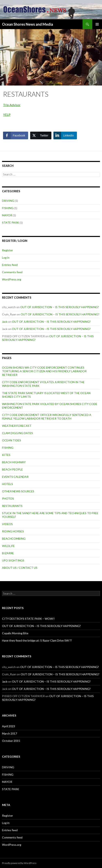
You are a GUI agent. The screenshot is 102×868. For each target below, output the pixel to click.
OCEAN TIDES (12, 440)
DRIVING (8, 201)
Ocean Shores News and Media (28, 24)
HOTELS (7, 484)
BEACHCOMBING (14, 539)
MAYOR (7, 215)
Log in (6, 257)
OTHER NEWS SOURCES (18, 491)
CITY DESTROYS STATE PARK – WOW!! (28, 619)
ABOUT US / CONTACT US (20, 568)
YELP (7, 115)
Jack (5, 322)
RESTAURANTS (12, 506)
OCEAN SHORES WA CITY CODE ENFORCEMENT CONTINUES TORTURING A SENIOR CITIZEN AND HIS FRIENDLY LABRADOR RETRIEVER (44, 371)
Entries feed (10, 265)
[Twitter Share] (41, 135)
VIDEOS (7, 524)
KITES (6, 455)
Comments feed (12, 272)
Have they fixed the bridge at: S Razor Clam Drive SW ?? (37, 640)
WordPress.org (12, 279)
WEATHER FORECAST (17, 426)
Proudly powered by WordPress (19, 863)
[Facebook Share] (16, 135)
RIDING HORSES (13, 531)
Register (7, 250)
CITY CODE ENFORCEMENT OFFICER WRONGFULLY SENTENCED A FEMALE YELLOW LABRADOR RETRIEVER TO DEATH (47, 417)
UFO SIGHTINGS (13, 560)
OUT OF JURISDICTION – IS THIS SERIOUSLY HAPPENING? (60, 307)
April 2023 (8, 726)
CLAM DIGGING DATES (18, 433)
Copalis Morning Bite (15, 633)
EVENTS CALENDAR (15, 477)
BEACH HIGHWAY (14, 462)
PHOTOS (8, 498)
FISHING (8, 208)
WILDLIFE (8, 546)
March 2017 (10, 733)
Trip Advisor (12, 105)
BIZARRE (8, 553)
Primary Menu (97, 24)
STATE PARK (11, 223)
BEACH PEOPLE (12, 469)
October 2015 (11, 741)
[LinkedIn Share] (65, 135)
